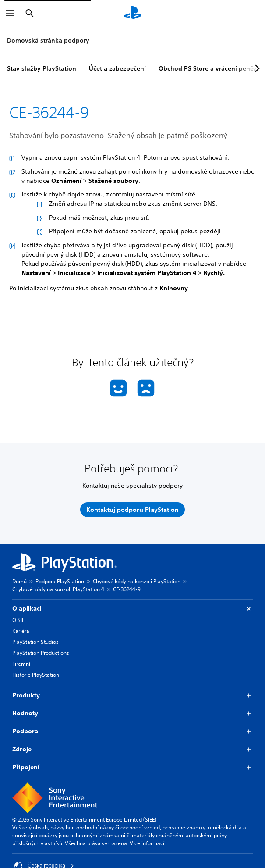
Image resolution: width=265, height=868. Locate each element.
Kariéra (21, 631)
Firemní (21, 664)
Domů (19, 581)
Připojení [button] (132, 767)
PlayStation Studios (35, 642)
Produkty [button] (132, 695)
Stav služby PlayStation (42, 68)
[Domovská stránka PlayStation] (133, 13)
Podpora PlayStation (60, 581)
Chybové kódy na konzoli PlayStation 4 (58, 589)
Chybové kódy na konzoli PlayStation (137, 581)
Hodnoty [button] (132, 713)
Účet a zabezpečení (117, 68)
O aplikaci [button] (132, 609)
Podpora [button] (132, 731)
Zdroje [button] (132, 749)
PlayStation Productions (41, 653)
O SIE (18, 620)
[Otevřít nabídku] (10, 13)
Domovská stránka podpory (48, 40)
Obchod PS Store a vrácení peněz (208, 68)
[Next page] (256, 68)
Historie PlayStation (36, 675)
